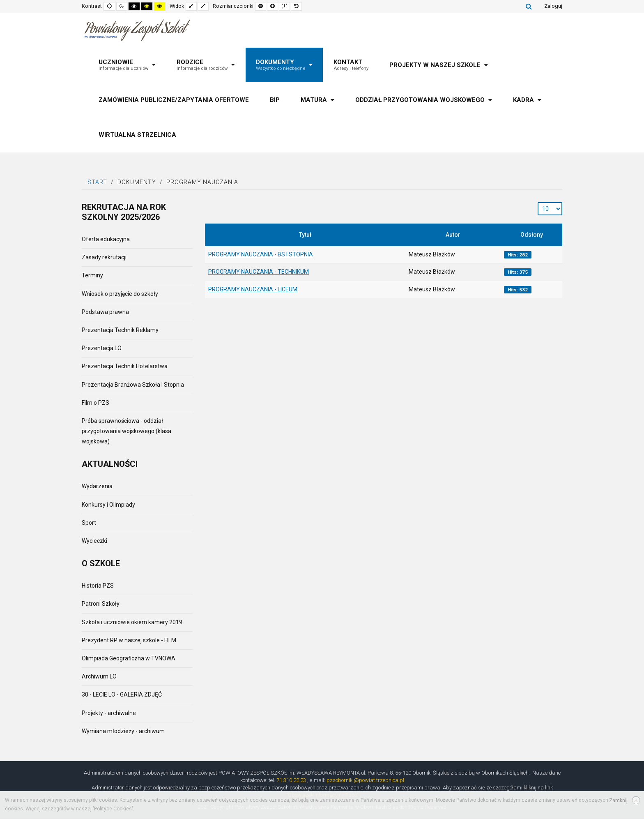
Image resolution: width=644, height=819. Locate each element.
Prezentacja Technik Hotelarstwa (125, 366)
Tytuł (305, 235)
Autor (453, 235)
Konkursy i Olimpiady (108, 505)
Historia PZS (98, 586)
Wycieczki (94, 541)
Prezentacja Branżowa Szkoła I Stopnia (133, 385)
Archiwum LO (99, 676)
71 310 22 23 (291, 780)
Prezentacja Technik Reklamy (120, 330)
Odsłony (532, 235)
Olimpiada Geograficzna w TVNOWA (129, 658)
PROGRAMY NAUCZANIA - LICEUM (253, 289)
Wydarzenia (97, 486)
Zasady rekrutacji (104, 257)
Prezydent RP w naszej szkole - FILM (129, 640)
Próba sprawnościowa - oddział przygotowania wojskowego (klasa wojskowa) (126, 431)
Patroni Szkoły (101, 604)
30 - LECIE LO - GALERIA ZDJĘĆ (122, 694)
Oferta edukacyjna (106, 239)
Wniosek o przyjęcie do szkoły (120, 294)
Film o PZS (95, 403)
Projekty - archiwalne (109, 713)
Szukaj (529, 6)
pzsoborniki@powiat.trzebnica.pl (365, 780)
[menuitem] (127, 65)
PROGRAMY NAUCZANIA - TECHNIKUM (259, 272)
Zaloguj (553, 6)
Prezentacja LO (102, 348)
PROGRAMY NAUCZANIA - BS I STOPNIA (261, 254)
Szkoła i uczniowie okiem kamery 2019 (132, 622)
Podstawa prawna (105, 312)
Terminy (92, 275)
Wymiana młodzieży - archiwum (123, 731)
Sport (89, 523)
